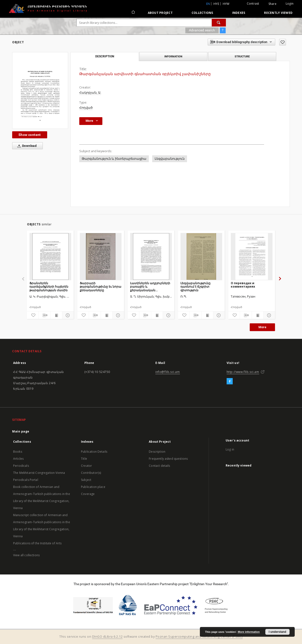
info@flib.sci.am (168, 372)
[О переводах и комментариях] (252, 256)
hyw (226, 4)
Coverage (88, 494)
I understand (277, 632)
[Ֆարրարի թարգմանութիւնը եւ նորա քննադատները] (101, 256)
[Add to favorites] (283, 42)
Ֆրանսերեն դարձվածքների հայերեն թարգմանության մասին (49, 287)
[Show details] (67, 315)
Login (290, 4)
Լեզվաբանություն (170, 159)
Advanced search (202, 30)
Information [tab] (173, 56)
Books (18, 452)
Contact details (159, 466)
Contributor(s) (91, 473)
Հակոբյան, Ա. (90, 93)
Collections (202, 13)
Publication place (93, 487)
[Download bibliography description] (44, 315)
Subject (86, 480)
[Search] (219, 23)
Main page (21, 431)
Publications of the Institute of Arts (37, 543)
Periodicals (21, 466)
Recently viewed (278, 13)
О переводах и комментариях (243, 285)
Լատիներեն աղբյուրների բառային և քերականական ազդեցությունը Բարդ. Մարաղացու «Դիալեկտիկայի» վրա (150, 287)
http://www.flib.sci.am (243, 372)
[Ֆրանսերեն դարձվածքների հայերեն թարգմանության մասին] (50, 256)
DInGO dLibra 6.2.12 (107, 637)
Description (157, 452)
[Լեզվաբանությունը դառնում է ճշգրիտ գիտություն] (201, 256)
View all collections (26, 555)
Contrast (253, 4)
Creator (86, 466)
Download (26, 146)
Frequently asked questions (168, 459)
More (262, 327)
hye (216, 4)
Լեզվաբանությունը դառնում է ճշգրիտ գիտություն (195, 287)
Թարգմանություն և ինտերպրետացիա (114, 159)
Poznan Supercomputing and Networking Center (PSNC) (199, 637)
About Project (160, 13)
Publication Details (94, 452)
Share (272, 4)
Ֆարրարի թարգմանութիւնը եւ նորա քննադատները (101, 287)
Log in (230, 449)
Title (84, 459)
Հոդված (86, 108)
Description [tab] (105, 56)
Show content (30, 135)
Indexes (239, 13)
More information (249, 632)
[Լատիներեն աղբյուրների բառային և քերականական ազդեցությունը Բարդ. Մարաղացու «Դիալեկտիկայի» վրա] (151, 256)
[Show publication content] (56, 315)
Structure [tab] (242, 56)
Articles (18, 459)
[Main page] (133, 13)
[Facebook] (230, 381)
